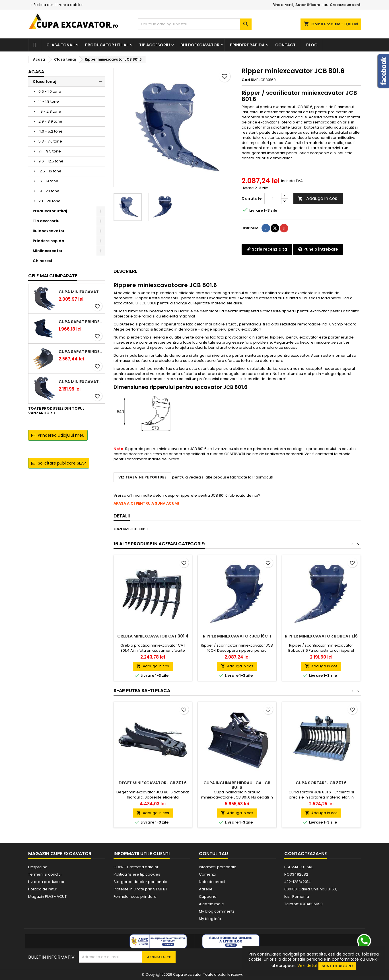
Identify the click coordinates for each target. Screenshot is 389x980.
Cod (246, 80)
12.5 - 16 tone (50, 171)
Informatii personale (218, 867)
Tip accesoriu (155, 45)
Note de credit (212, 882)
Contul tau (213, 854)
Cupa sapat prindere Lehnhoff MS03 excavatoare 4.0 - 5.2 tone (81, 352)
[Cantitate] (273, 199)
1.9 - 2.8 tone (50, 111)
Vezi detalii (308, 965)
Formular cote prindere (135, 897)
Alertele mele (211, 904)
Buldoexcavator (200, 45)
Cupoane (208, 897)
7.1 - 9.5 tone (50, 151)
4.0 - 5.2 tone (51, 131)
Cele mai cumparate (53, 276)
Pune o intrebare (318, 249)
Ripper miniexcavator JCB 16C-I (237, 636)
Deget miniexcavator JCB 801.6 (153, 783)
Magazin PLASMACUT (47, 897)
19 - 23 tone (49, 191)
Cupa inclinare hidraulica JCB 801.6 (237, 785)
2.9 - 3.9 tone (50, 121)
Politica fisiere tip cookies (137, 874)
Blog (312, 45)
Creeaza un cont (345, 5)
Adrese (206, 889)
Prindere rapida (247, 45)
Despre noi (38, 867)
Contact (285, 45)
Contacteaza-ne (305, 854)
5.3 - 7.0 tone (50, 141)
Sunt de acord (337, 966)
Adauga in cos (317, 198)
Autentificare (308, 5)
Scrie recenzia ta (267, 249)
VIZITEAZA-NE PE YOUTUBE (142, 477)
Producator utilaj (107, 45)
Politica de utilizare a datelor (58, 5)
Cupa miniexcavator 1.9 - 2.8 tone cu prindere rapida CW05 (81, 292)
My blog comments (217, 911)
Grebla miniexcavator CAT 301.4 (153, 636)
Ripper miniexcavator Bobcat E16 (321, 636)
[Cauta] (195, 24)
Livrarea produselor (46, 882)
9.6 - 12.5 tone (51, 161)
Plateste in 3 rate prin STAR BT (140, 889)
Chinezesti (43, 261)
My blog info (210, 919)
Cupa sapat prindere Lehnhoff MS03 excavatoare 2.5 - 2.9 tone (81, 322)
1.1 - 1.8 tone (49, 101)
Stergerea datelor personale (140, 882)
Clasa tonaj (60, 45)
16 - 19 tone (48, 181)
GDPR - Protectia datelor (136, 867)
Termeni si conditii (45, 874)
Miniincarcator (48, 251)
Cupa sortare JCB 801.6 (321, 783)
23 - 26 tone (50, 201)
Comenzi (207, 874)
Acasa (36, 72)
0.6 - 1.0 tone (50, 91)
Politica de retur (43, 889)
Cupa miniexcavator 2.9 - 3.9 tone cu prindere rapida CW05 (81, 382)
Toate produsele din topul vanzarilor (56, 411)
